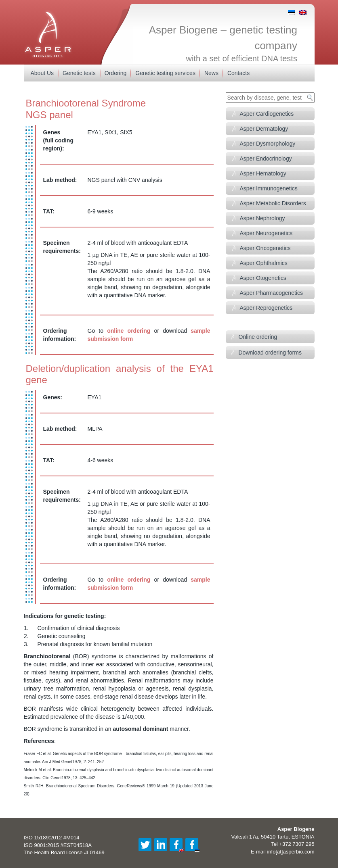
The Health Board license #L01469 (64, 852)
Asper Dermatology (264, 129)
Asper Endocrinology (266, 159)
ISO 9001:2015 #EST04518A (58, 845)
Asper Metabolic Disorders (273, 203)
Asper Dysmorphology (268, 144)
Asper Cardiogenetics (267, 114)
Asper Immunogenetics (269, 188)
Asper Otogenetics (263, 278)
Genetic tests (79, 73)
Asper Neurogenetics (266, 233)
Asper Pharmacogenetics (271, 293)
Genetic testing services (165, 73)
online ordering (129, 331)
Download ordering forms (270, 353)
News (211, 73)
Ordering (115, 73)
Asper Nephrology (262, 218)
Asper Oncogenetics (265, 248)
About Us (42, 73)
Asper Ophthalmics (264, 263)
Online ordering (258, 337)
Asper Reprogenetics (266, 308)
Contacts (238, 73)
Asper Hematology (263, 173)
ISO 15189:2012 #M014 (52, 838)
